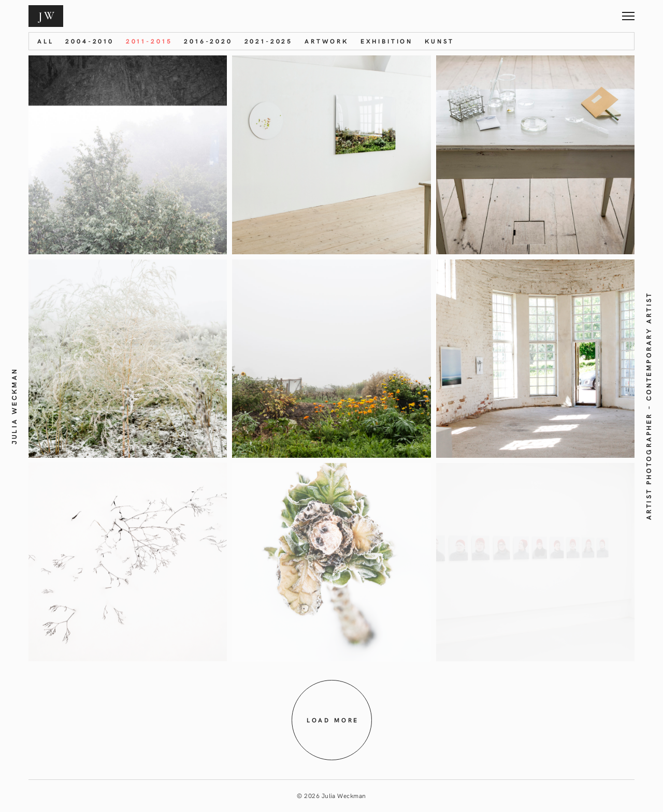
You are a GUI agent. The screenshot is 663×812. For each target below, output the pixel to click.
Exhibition (387, 41)
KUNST (439, 41)
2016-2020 (208, 41)
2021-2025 (269, 41)
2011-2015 (149, 41)
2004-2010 (90, 41)
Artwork (327, 41)
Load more (333, 720)
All (46, 41)
